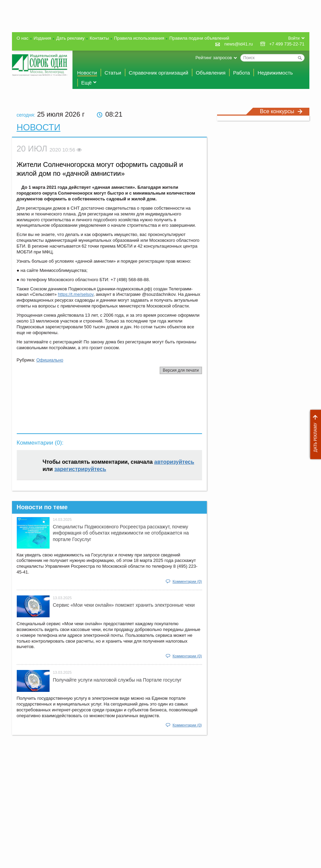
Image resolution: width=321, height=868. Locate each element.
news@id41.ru (238, 44)
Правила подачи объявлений (199, 38)
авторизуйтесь (174, 462)
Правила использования (139, 38)
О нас (23, 38)
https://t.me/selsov (76, 294)
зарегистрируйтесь (80, 469)
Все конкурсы (281, 111)
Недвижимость (275, 73)
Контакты (99, 38)
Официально (50, 360)
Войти (294, 38)
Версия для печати (181, 370)
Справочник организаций (159, 73)
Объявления (211, 73)
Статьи (113, 73)
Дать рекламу (314, 435)
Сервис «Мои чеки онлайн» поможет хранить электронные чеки (124, 605)
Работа (242, 73)
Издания (42, 38)
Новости (87, 73)
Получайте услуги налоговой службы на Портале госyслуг (117, 680)
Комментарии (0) (187, 581)
